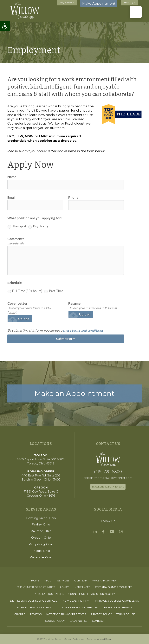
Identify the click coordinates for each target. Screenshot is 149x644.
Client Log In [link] (129, 3)
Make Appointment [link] (99, 3)
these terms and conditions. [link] (84, 330)
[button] (136, 12)
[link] (5, 26)
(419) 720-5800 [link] (67, 3)
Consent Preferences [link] (74, 639)
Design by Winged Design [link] (99, 639)
